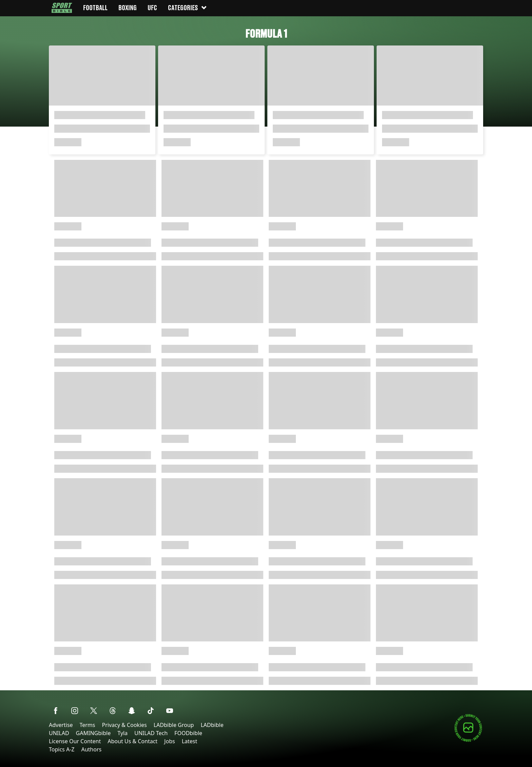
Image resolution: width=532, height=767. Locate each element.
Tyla (122, 733)
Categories (188, 8)
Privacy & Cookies (124, 725)
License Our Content (75, 741)
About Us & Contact (132, 741)
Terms (87, 725)
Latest (190, 741)
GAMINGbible (93, 733)
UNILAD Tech (151, 733)
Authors (91, 749)
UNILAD (59, 733)
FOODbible (188, 733)
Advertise (61, 725)
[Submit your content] (468, 741)
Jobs (170, 741)
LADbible (212, 725)
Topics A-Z (62, 749)
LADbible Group (174, 725)
